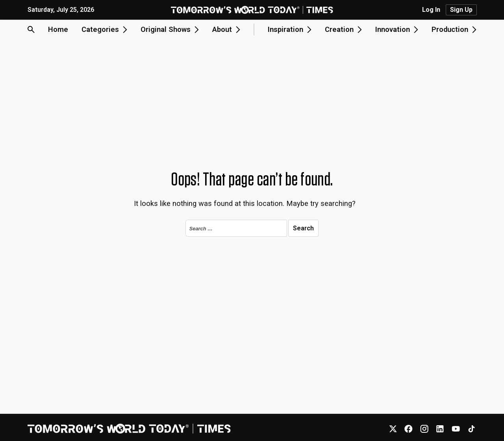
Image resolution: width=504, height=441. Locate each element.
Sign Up (461, 10)
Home (58, 29)
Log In (431, 10)
